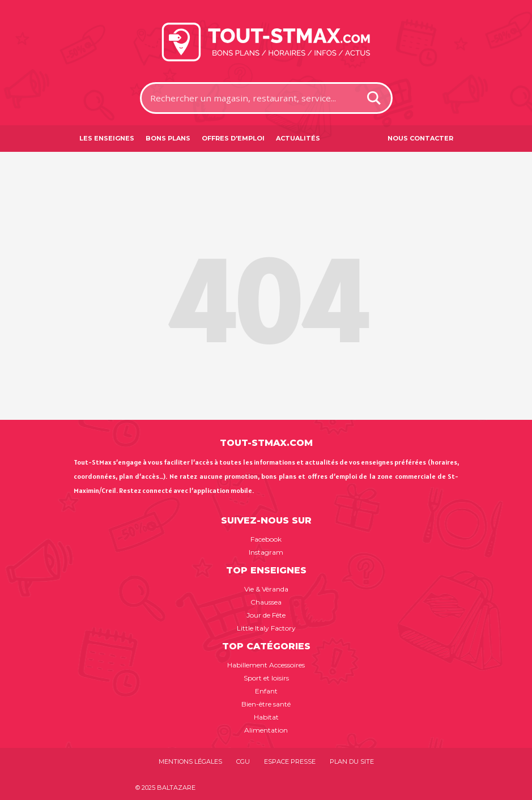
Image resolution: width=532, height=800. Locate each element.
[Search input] (252, 98)
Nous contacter (420, 138)
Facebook (266, 539)
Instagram (266, 552)
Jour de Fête (266, 615)
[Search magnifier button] (374, 98)
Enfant (266, 691)
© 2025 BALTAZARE (165, 788)
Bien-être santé (266, 704)
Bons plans (168, 138)
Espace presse (290, 761)
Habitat (266, 717)
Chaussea (266, 602)
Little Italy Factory (266, 628)
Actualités (298, 138)
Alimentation (266, 730)
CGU (243, 761)
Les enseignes (107, 138)
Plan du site (352, 761)
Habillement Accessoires (266, 665)
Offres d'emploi (233, 138)
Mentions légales (190, 761)
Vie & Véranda (266, 589)
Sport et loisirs (266, 678)
